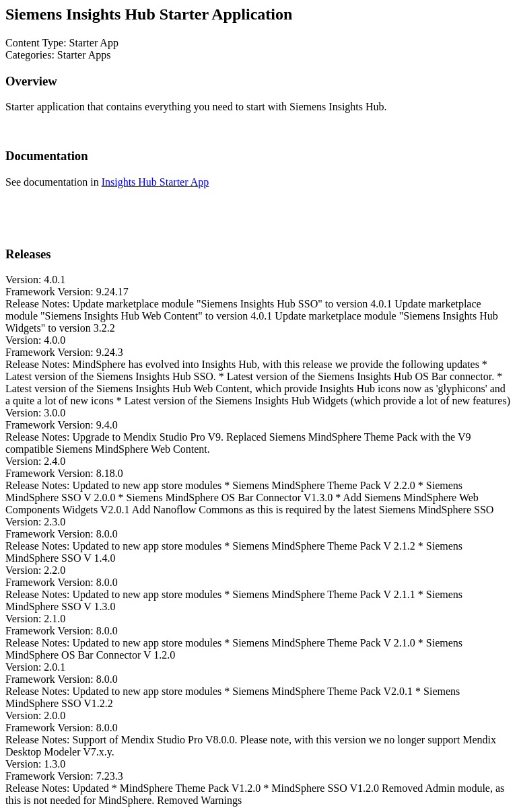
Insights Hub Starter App (156, 182)
